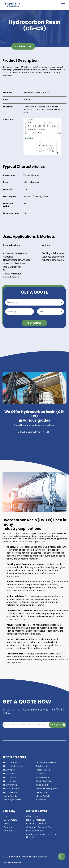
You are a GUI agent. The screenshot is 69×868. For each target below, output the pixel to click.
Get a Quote (58, 725)
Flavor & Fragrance (36, 820)
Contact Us (9, 831)
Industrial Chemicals (14, 263)
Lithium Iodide (9, 774)
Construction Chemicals (16, 260)
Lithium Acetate (43, 796)
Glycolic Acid (42, 785)
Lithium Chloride (10, 781)
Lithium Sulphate (10, 762)
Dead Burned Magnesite (47, 789)
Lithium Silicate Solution (13, 766)
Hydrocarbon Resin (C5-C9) (36, 432)
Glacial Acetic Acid (45, 781)
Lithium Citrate (9, 777)
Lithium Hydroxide (10, 785)
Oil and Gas (32, 816)
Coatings (8, 257)
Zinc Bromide (42, 766)
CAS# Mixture (23, 46)
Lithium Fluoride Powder (46, 762)
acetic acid (41, 800)
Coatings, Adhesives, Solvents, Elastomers (53, 255)
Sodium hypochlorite (12, 800)
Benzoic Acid (42, 792)
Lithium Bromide (10, 792)
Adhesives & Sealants (15, 253)
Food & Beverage (35, 831)
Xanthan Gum (42, 777)
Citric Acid (41, 774)
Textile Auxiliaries (12, 274)
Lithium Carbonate (11, 789)
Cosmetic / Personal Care (39, 827)
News (6, 823)
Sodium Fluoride (10, 796)
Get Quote (34, 323)
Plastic (7, 270)
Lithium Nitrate (9, 770)
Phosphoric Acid (43, 770)
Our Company (11, 820)
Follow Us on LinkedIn (13, 863)
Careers (8, 827)
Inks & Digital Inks (12, 267)
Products (8, 816)
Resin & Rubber (11, 277)
